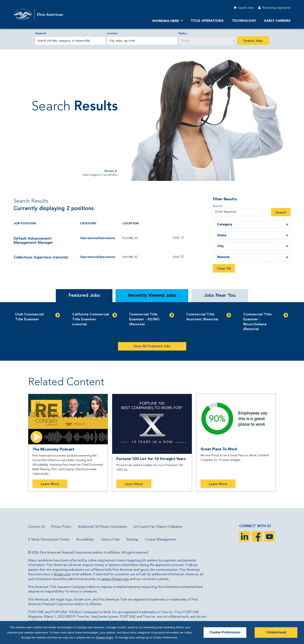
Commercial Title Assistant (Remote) (202, 317)
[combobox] (142, 41)
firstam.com (62, 574)
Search (281, 213)
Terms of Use (110, 540)
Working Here (166, 21)
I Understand (276, 632)
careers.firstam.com (115, 579)
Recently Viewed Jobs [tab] (152, 296)
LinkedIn (244, 536)
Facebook (257, 536)
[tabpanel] (152, 331)
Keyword (41, 34)
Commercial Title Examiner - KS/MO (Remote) (144, 319)
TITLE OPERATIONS (207, 21)
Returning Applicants (276, 8)
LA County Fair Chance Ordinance (158, 527)
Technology (244, 21)
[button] (175, 238)
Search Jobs (253, 41)
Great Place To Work (219, 449)
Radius (183, 34)
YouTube (269, 536)
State (222, 235)
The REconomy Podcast (53, 449)
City (221, 246)
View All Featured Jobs (152, 346)
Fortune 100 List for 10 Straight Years (151, 459)
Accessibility (85, 540)
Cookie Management (161, 540)
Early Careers (277, 21)
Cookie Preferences (225, 632)
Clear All (224, 269)
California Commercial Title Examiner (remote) (91, 319)
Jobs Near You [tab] (220, 296)
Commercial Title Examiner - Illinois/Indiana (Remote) (257, 322)
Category (225, 225)
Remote (223, 257)
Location (112, 34)
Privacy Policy (61, 527)
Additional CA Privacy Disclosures (102, 527)
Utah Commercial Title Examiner (29, 317)
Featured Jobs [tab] (84, 296)
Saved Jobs (246, 8)
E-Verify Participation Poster (49, 540)
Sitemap (132, 540)
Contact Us (36, 527)
